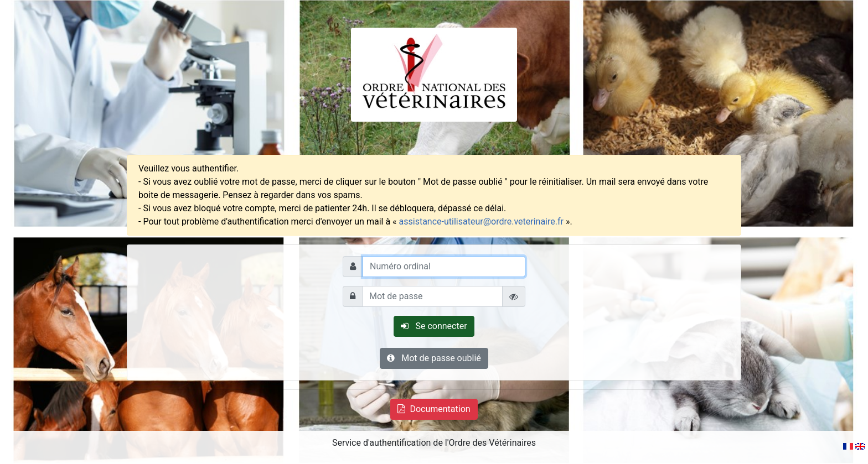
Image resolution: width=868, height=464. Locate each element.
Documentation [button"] (434, 409)
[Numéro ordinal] (444, 267)
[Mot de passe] (432, 296)
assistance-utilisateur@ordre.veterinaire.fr (481, 221)
